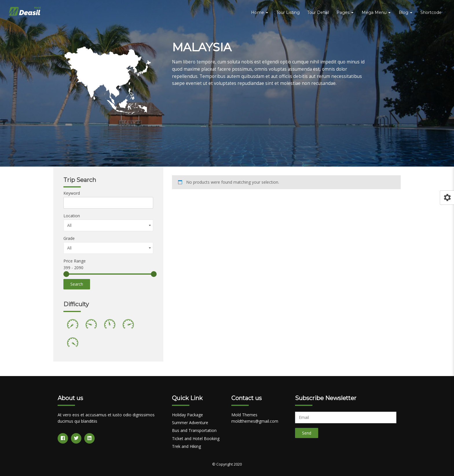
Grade (69, 238)
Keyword (72, 193)
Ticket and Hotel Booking (196, 438)
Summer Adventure (190, 423)
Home (260, 12)
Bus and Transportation (194, 430)
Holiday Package (187, 415)
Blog (406, 12)
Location (72, 216)
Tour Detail (318, 12)
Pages (345, 12)
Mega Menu (376, 12)
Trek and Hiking (186, 446)
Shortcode (431, 12)
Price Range (75, 261)
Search (77, 284)
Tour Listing (288, 12)
